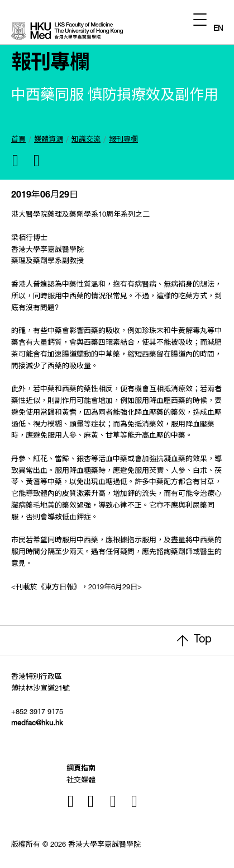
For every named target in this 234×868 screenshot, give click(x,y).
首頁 (18, 140)
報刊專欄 (123, 140)
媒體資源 (49, 140)
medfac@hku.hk (37, 724)
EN (218, 29)
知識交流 (86, 140)
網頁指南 (81, 769)
